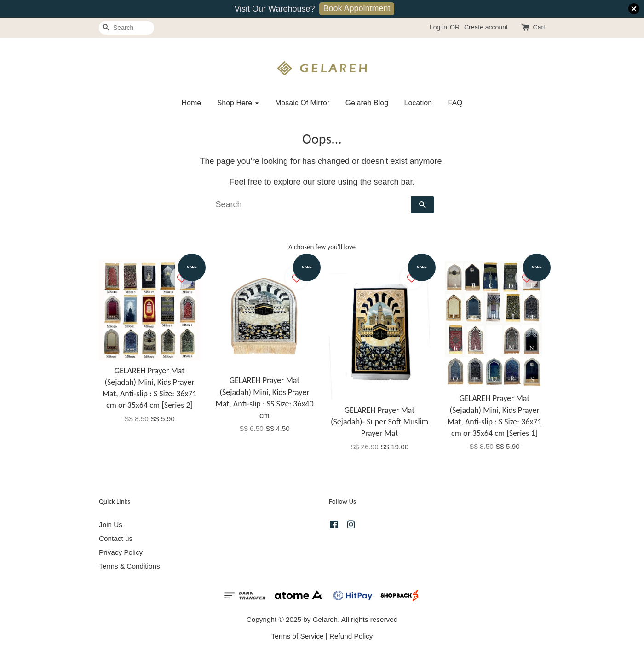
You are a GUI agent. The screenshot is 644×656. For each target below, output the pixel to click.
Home (191, 103)
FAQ (455, 103)
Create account (486, 27)
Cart (539, 27)
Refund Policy (351, 636)
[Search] (126, 28)
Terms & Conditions (129, 566)
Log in (438, 27)
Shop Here (238, 103)
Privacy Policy (121, 552)
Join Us (111, 525)
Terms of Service (298, 636)
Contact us (116, 538)
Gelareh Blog (367, 103)
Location (418, 103)
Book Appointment (356, 8)
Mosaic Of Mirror (302, 103)
